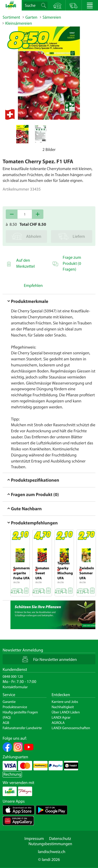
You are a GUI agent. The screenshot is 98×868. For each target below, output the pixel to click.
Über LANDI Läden (66, 712)
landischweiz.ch (52, 852)
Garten (31, 17)
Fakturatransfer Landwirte (22, 728)
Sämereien (52, 17)
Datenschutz (60, 839)
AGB (6, 723)
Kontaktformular (15, 687)
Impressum (34, 839)
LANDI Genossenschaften (71, 728)
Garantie (9, 702)
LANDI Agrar (61, 717)
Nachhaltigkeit (63, 707)
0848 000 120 (13, 676)
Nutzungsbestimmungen (50, 844)
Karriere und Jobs (65, 702)
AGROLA (58, 723)
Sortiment (11, 17)
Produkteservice (15, 707)
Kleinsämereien (19, 23)
